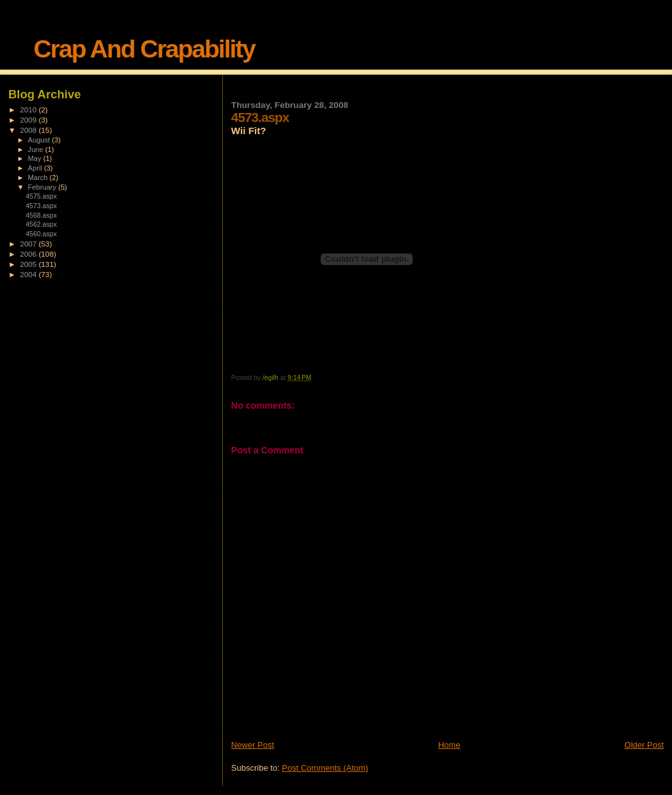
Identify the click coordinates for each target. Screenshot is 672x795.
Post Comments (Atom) (325, 768)
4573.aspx (41, 206)
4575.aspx (41, 196)
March (39, 178)
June (37, 149)
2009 (29, 120)
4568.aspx (41, 215)
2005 (29, 264)
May (36, 158)
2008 (29, 130)
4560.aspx (41, 234)
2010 (29, 110)
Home (449, 745)
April (36, 168)
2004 (29, 274)
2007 (29, 244)
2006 (29, 254)
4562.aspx (41, 224)
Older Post (644, 745)
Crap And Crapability (144, 49)
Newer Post (253, 745)
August (40, 140)
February (43, 187)
